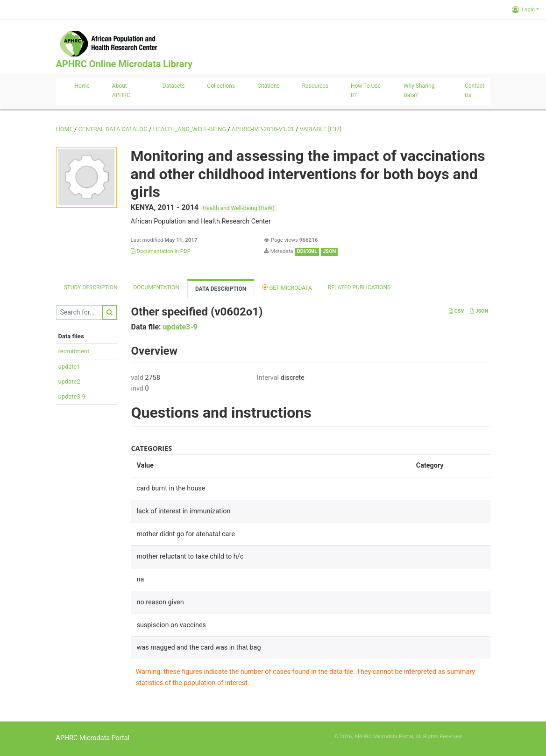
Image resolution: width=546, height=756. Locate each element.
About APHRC (121, 91)
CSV (456, 311)
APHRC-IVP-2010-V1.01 (263, 129)
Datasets (174, 86)
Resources (315, 86)
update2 (69, 381)
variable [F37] (320, 129)
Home (82, 86)
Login (523, 9)
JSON (479, 311)
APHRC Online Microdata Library (124, 64)
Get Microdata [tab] (287, 287)
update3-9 (72, 396)
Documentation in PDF (161, 251)
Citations (269, 86)
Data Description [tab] (221, 289)
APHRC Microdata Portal (93, 738)
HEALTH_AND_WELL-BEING (190, 129)
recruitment (74, 351)
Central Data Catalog (113, 129)
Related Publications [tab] (359, 287)
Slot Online (477, 736)
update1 (69, 367)
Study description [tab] (91, 287)
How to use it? (366, 91)
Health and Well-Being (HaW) (239, 208)
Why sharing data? (419, 91)
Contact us (475, 91)
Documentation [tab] (156, 287)
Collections (221, 86)
